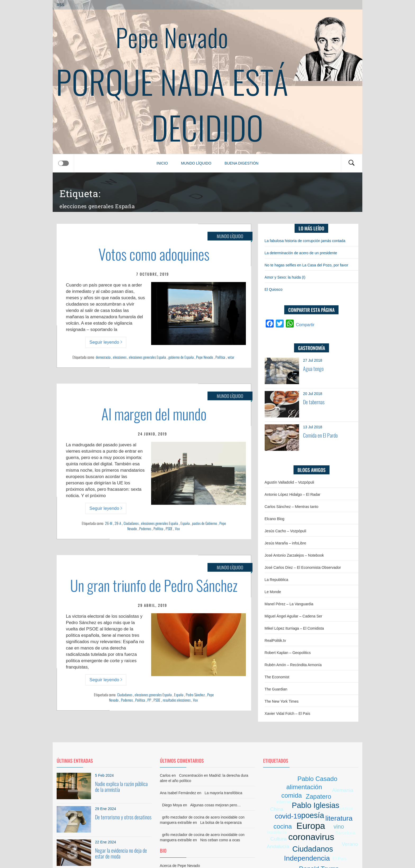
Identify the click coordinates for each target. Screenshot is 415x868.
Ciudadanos (131, 523)
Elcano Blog (275, 519)
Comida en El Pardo (320, 435)
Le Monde (273, 592)
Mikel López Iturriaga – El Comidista (294, 628)
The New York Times (282, 701)
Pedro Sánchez (195, 695)
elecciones (120, 357)
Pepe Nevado (172, 37)
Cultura (278, 839)
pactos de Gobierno (205, 523)
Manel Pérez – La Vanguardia (289, 604)
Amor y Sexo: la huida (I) (285, 277)
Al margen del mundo (154, 414)
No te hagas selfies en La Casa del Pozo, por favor (306, 265)
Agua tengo (313, 369)
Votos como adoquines (154, 254)
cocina (283, 826)
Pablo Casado (317, 779)
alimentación (304, 787)
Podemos (145, 528)
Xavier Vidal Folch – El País (288, 714)
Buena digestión (241, 163)
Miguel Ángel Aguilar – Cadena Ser (294, 616)
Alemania (343, 790)
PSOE (169, 528)
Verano (350, 844)
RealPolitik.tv (275, 640)
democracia (103, 357)
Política (220, 357)
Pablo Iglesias (316, 805)
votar (231, 357)
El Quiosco (274, 289)
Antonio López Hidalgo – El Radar (293, 494)
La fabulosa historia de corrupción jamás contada (305, 241)
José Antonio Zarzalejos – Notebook (294, 555)
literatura (339, 818)
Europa (311, 826)
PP (149, 700)
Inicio (162, 163)
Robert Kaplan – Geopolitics (288, 653)
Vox (177, 528)
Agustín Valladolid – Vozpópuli (289, 482)
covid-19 (288, 816)
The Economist (277, 677)
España (185, 523)
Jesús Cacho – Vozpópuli (285, 531)
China (277, 809)
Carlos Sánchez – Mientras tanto (292, 507)
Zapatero (318, 796)
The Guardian (276, 689)
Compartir (305, 325)
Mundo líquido (196, 163)
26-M (109, 523)
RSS (60, 5)
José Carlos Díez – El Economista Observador (303, 567)
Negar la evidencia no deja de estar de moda (121, 853)
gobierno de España (181, 357)
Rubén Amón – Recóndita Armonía (293, 665)
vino (339, 827)
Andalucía (278, 846)
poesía (313, 815)
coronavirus (311, 837)
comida (292, 795)
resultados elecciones (177, 700)
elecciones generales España (147, 357)
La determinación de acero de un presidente (301, 253)
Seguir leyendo (106, 342)
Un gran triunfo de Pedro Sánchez (154, 585)
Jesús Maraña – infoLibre (285, 543)
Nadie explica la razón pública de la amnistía (121, 787)
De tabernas (314, 402)
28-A (118, 523)
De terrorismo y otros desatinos (123, 817)
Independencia (307, 858)
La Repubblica (277, 580)
